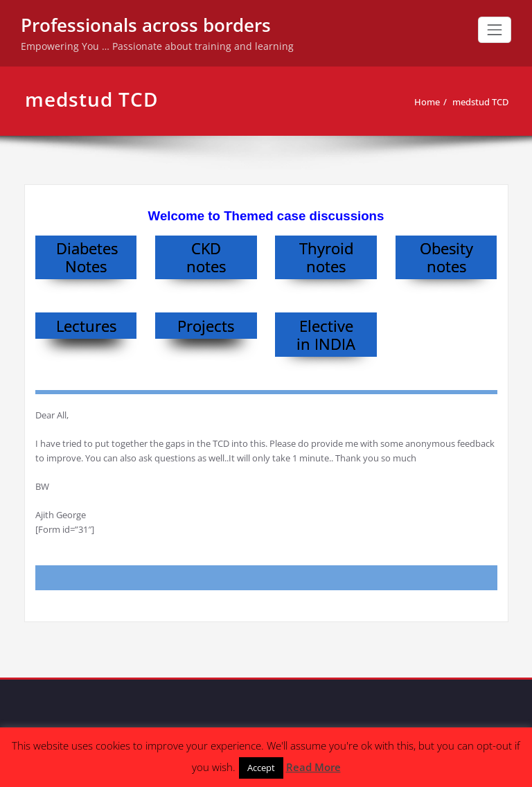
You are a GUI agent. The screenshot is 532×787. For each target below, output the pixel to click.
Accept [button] (261, 768)
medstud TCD (480, 102)
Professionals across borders (146, 25)
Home (427, 102)
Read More (313, 767)
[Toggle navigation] (495, 30)
